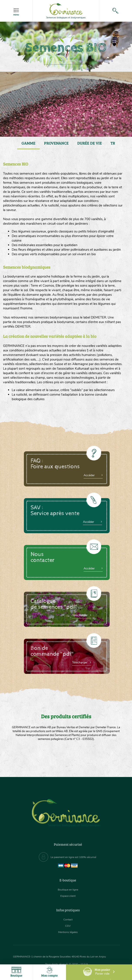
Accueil (57, 37)
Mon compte (49, 972)
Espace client (68, 896)
